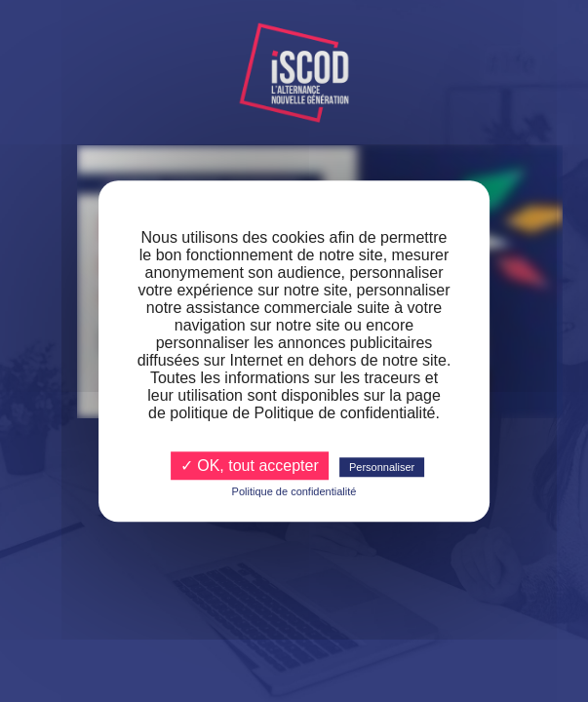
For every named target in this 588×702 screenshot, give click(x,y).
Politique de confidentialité (294, 491)
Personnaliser (382, 467)
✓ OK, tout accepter (250, 466)
